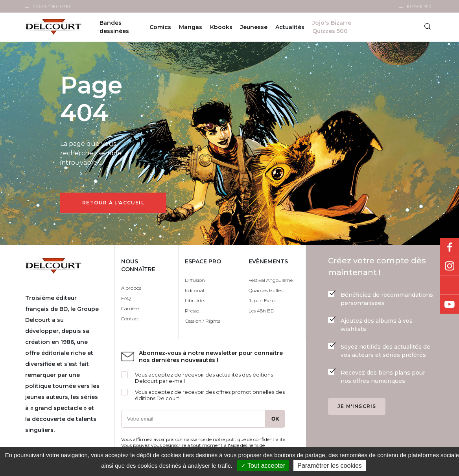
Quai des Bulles (265, 290)
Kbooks (221, 27)
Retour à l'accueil (113, 203)
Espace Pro (419, 6)
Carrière (130, 308)
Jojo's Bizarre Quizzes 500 (332, 27)
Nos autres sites (52, 6)
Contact (130, 319)
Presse (192, 311)
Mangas (191, 27)
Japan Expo (262, 300)
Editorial (194, 290)
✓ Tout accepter (263, 466)
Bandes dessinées (114, 27)
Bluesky (450, 285)
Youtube (450, 304)
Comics (160, 27)
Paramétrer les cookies (330, 466)
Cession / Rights (203, 321)
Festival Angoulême (271, 280)
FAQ (126, 298)
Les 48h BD (261, 311)
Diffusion (195, 280)
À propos (131, 288)
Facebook (450, 248)
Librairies (195, 300)
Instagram (450, 266)
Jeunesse (254, 27)
